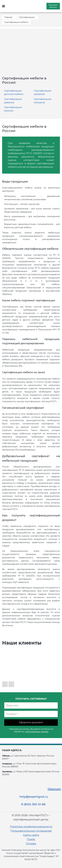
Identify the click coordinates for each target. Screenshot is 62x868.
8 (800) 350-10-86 (33, 804)
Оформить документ (31, 722)
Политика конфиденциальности (31, 827)
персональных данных (37, 732)
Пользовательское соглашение (31, 831)
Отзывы (31, 844)
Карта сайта (31, 835)
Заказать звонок (53, 6)
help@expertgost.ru (34, 797)
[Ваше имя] (31, 705)
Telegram (54, 789)
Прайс (31, 839)
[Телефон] (31, 714)
